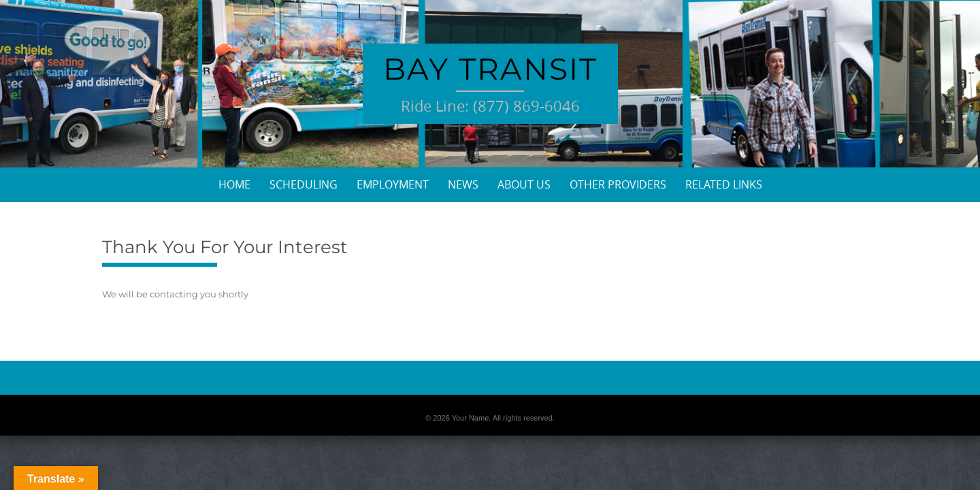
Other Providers (618, 184)
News (463, 184)
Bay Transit (490, 69)
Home (234, 184)
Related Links (724, 184)
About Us (524, 184)
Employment (393, 184)
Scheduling (304, 184)
